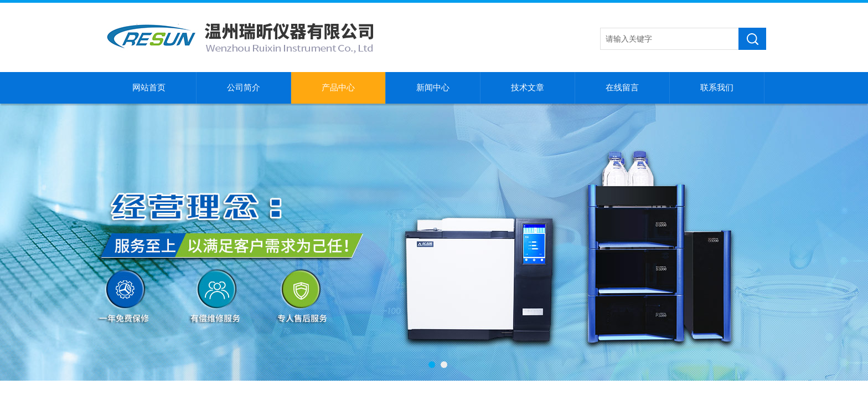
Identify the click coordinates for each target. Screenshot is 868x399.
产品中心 (338, 88)
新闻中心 (433, 88)
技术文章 (528, 88)
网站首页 (149, 88)
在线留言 (622, 88)
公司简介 (244, 88)
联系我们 (717, 88)
